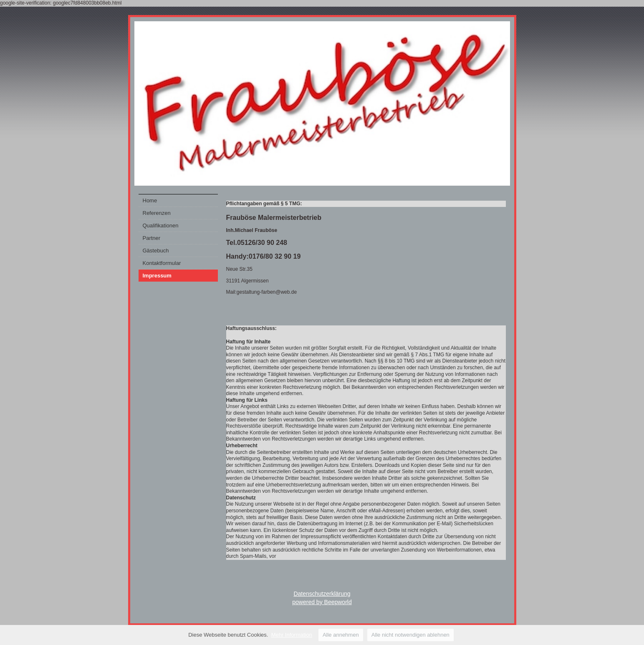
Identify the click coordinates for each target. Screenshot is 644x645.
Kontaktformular (162, 263)
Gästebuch (156, 251)
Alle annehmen (341, 635)
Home (150, 200)
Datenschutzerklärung (322, 594)
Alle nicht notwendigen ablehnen (410, 635)
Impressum (157, 276)
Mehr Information (292, 635)
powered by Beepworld (322, 602)
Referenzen (157, 213)
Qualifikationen (161, 225)
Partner (152, 238)
